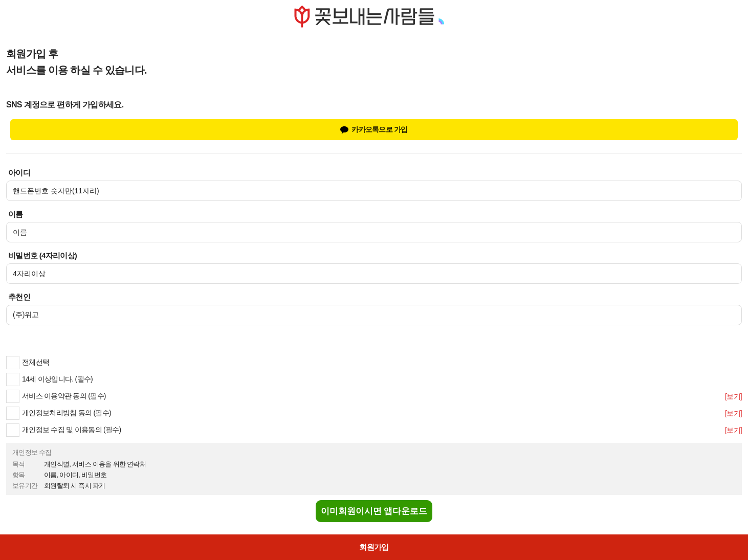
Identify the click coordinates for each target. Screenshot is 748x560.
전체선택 (28, 362)
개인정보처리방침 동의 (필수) (59, 413)
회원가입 (374, 547)
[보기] (733, 396)
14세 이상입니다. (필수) (49, 379)
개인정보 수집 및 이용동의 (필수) (64, 430)
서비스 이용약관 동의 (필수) (56, 396)
